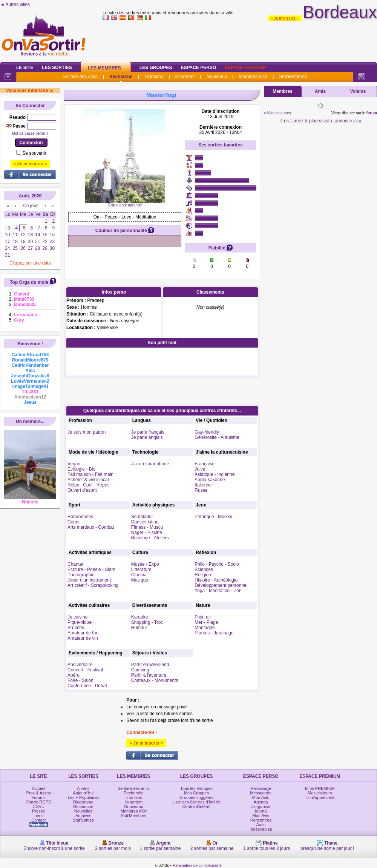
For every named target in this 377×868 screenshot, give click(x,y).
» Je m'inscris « (285, 18)
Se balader (142, 517)
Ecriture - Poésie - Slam (91, 569)
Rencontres (261, 820)
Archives (83, 816)
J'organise (261, 806)
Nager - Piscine (147, 532)
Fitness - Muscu (147, 527)
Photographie (81, 575)
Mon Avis (261, 816)
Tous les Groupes (196, 788)
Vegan (74, 464)
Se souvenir (34, 153)
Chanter (76, 564)
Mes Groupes (196, 793)
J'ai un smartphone (150, 464)
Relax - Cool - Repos (88, 485)
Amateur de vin (83, 638)
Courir (74, 522)
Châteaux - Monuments (155, 680)
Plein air (203, 617)
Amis (320, 91)
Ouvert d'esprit (82, 490)
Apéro (74, 675)
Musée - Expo (145, 564)
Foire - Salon (80, 680)
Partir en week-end (150, 665)
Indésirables (261, 829)
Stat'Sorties (83, 820)
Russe (201, 490)
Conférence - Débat (87, 686)
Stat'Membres (293, 77)
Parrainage (261, 788)
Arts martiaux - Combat (91, 527)
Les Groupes (156, 68)
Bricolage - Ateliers (150, 538)
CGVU (38, 806)
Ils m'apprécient (320, 797)
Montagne (205, 628)
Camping (140, 670)
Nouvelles (83, 811)
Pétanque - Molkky (213, 517)
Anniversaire (80, 665)
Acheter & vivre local (88, 480)
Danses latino (145, 522)
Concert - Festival (85, 670)
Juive (200, 469)
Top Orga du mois (29, 282)
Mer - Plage (206, 622)
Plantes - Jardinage (214, 633)
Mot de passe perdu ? (30, 133)
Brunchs (76, 628)
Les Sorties (57, 68)
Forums (39, 797)
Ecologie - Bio (81, 469)
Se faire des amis (80, 77)
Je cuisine (77, 617)
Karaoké (140, 617)
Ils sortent (185, 77)
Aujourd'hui (84, 793)
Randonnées (80, 517)
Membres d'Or (253, 77)
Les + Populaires (83, 797)
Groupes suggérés (197, 797)
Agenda (261, 802)
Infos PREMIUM (320, 788)
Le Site (25, 68)
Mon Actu (261, 797)
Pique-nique (80, 622)
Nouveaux (217, 77)
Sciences (204, 569)
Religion (203, 575)
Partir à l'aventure (149, 675)
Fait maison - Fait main (90, 474)
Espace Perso (198, 68)
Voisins (358, 91)
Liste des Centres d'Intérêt (196, 802)
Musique (140, 580)
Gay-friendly (207, 432)
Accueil (38, 788)
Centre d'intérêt (197, 806)
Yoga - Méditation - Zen (218, 591)
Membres (283, 91)
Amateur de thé (83, 633)
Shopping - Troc (147, 622)
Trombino (154, 77)
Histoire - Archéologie (216, 580)
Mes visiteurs (320, 793)
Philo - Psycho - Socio (217, 564)
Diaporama (83, 802)
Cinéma (139, 575)
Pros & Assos (38, 793)
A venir (83, 788)
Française (205, 464)
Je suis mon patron (87, 432)
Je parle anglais (147, 437)
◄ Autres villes (15, 5)
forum (372, 113)
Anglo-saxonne (210, 480)
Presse (38, 811)
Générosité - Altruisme (217, 437)
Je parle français (148, 432)
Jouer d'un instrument (89, 580)
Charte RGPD (38, 802)
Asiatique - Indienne (215, 474)
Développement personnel (221, 585)
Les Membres (104, 68)
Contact (38, 820)
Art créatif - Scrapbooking (93, 585)
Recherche (121, 77)
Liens (38, 816)
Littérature (141, 569)
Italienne (203, 485)
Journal (261, 811)
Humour (139, 628)
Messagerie (261, 793)
